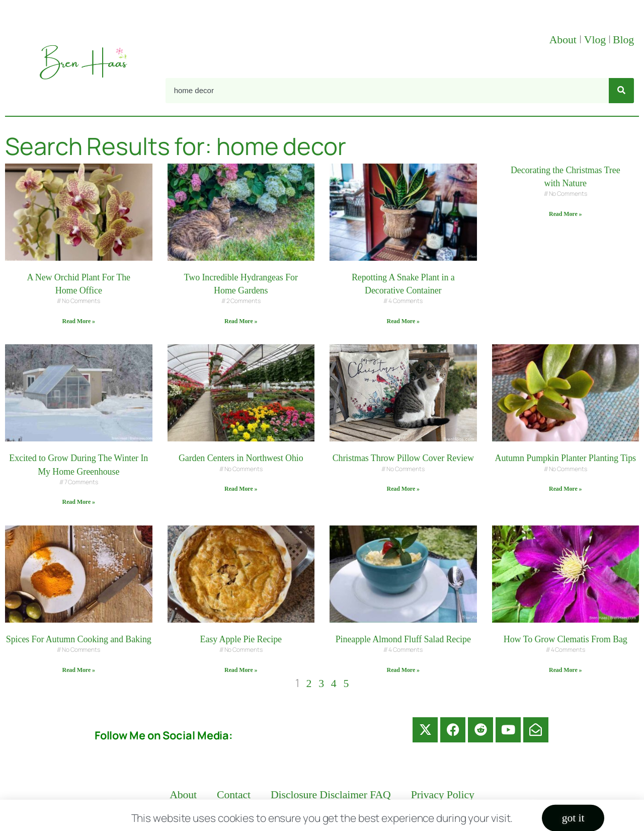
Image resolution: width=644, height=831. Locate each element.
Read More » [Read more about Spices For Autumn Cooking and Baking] (79, 670)
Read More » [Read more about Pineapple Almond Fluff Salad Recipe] (403, 670)
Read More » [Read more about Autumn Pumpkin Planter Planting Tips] (565, 489)
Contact (234, 795)
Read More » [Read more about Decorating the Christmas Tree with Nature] (565, 214)
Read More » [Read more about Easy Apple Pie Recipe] (241, 670)
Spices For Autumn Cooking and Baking (79, 639)
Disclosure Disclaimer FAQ (331, 795)
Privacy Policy (443, 795)
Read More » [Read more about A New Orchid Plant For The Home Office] (79, 321)
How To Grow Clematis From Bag (566, 639)
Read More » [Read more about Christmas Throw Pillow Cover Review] (403, 489)
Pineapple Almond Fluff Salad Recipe (403, 639)
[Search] (621, 91)
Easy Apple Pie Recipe (241, 639)
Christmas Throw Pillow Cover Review (403, 458)
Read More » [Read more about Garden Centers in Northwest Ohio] (241, 489)
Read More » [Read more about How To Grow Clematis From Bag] (565, 670)
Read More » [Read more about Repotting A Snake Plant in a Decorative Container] (403, 321)
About (564, 40)
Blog (623, 40)
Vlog (596, 40)
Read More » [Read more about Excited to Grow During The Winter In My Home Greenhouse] (79, 502)
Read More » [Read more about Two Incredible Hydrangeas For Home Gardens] (241, 321)
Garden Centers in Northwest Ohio (241, 458)
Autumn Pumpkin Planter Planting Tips (566, 458)
